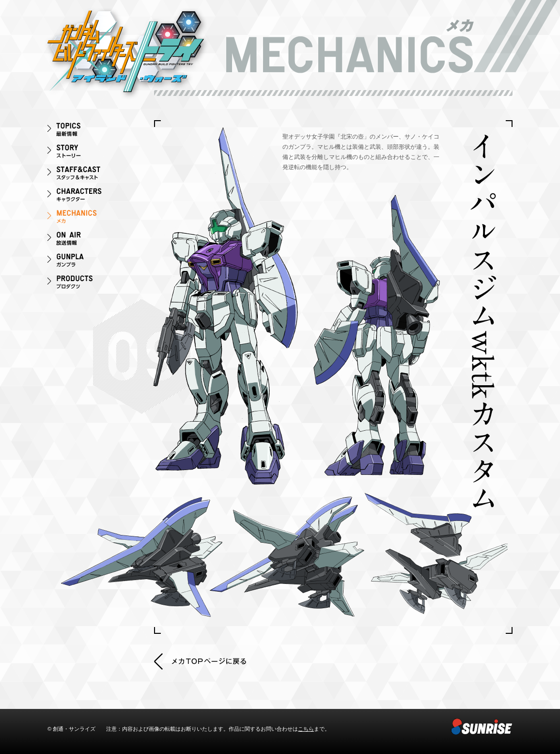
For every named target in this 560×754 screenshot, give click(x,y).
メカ (86, 218)
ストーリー (86, 153)
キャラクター (86, 196)
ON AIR (86, 240)
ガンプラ (86, 262)
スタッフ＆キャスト (86, 175)
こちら (306, 729)
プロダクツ (86, 284)
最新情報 (86, 131)
